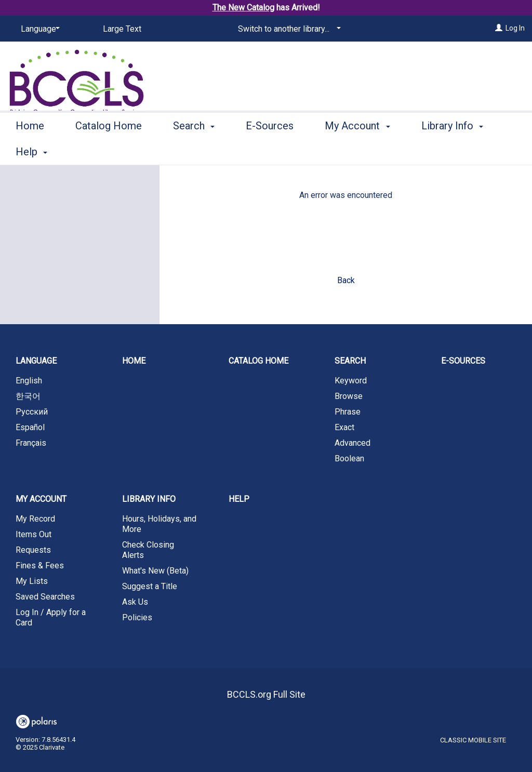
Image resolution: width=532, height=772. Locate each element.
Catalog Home (109, 150)
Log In (515, 28)
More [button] (442, 152)
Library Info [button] (149, 499)
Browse (349, 396)
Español (30, 427)
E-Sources (270, 150)
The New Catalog (243, 8)
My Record (35, 519)
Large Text (122, 29)
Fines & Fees (40, 565)
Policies (137, 617)
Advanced (353, 443)
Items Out (34, 534)
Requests (33, 550)
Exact (344, 427)
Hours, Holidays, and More (159, 524)
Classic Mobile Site (473, 740)
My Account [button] (357, 150)
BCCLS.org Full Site (266, 694)
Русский (32, 412)
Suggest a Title (150, 586)
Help (239, 499)
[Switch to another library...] (288, 29)
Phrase (348, 412)
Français (31, 443)
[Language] (38, 29)
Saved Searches (45, 597)
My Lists (32, 581)
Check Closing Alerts (148, 550)
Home (30, 150)
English (29, 381)
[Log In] (499, 28)
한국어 (28, 396)
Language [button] (36, 361)
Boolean (349, 458)
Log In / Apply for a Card (51, 617)
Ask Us (135, 602)
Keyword (351, 381)
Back (346, 280)
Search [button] (194, 150)
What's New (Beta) (155, 571)
